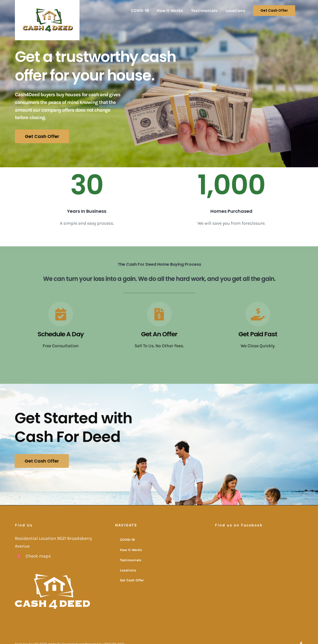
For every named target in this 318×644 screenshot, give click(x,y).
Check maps (38, 556)
